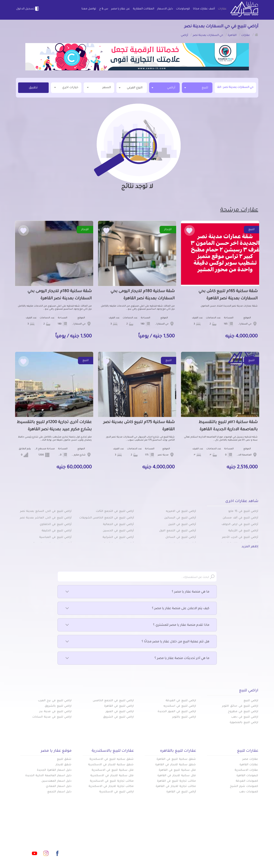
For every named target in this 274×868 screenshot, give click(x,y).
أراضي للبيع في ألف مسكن (240, 518)
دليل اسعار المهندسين (57, 781)
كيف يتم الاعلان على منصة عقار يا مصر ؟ (137, 609)
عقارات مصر (250, 759)
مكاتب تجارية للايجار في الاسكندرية (111, 786)
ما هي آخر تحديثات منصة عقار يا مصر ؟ (137, 659)
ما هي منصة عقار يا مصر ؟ (137, 592)
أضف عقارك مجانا (204, 9)
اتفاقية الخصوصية (106, 848)
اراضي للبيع (251, 701)
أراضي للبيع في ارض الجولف (240, 525)
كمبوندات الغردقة (247, 781)
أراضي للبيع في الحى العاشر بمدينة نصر (46, 518)
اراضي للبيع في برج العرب (55, 701)
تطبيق (33, 88)
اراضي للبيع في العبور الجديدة (177, 712)
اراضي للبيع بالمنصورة (244, 723)
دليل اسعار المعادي (59, 786)
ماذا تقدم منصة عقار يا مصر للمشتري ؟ (137, 625)
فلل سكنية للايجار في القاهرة (177, 776)
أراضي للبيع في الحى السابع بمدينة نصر (46, 511)
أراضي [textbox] (171, 88)
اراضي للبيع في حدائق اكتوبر (240, 706)
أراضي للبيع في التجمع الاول (177, 531)
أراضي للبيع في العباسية (55, 537)
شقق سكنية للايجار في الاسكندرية (111, 765)
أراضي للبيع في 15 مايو (243, 511)
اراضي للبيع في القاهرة (119, 706)
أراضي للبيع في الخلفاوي (56, 525)
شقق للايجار (64, 765)
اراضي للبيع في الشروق (118, 717)
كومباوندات (183, 9)
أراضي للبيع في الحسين (118, 531)
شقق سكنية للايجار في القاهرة (176, 765)
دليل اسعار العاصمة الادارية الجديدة (48, 776)
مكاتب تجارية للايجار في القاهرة (176, 786)
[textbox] (132, 88)
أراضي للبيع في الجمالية (118, 525)
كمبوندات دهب (249, 792)
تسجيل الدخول (28, 9)
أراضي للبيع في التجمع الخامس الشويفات (107, 518)
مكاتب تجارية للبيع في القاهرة (176, 781)
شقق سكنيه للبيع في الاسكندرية (112, 759)
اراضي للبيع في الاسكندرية (116, 792)
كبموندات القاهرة (247, 776)
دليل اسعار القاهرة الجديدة (54, 770)
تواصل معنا (89, 9)
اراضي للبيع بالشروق (58, 706)
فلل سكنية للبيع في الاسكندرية (113, 770)
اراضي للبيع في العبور (120, 712)
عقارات (222, 9)
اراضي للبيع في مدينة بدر (55, 712)
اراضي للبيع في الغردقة (181, 701)
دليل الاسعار (165, 9)
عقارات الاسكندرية (246, 770)
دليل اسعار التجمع (59, 792)
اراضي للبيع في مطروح (243, 712)
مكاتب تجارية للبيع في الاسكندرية (112, 781)
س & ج (104, 9)
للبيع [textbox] (205, 88)
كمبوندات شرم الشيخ (244, 786)
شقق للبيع (64, 759)
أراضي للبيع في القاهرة (181, 792)
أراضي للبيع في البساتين (180, 518)
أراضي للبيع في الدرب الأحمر (240, 537)
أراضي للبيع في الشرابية (118, 537)
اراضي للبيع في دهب (245, 717)
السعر (99, 87)
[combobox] (197, 88)
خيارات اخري (66, 87)
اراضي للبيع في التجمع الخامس (113, 701)
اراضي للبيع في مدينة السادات (52, 717)
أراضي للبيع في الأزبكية (243, 531)
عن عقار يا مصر (121, 9)
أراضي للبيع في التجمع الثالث (115, 511)
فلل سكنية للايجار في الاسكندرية (112, 776)
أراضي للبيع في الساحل (181, 537)
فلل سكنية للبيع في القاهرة (177, 770)
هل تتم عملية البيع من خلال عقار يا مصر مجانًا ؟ (137, 642)
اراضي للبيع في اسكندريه (180, 706)
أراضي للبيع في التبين (182, 525)
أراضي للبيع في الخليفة (57, 531)
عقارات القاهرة (249, 765)
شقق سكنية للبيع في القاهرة (176, 759)
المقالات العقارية (144, 9)
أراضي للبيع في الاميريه (181, 511)
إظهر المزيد (250, 547)
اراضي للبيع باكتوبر (184, 717)
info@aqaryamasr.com (36, 834)
